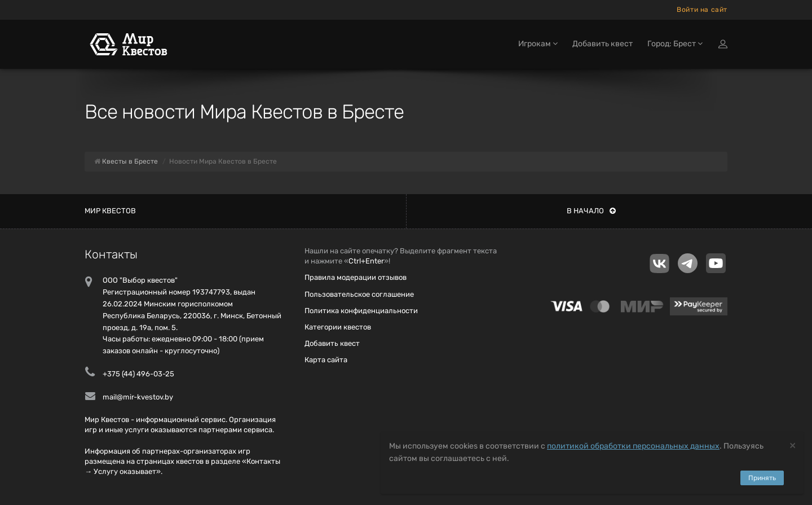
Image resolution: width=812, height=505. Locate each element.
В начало (591, 211)
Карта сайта (326, 360)
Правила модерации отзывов (356, 277)
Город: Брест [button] (675, 44)
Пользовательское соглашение (359, 294)
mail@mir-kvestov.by (138, 397)
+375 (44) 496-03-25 (138, 374)
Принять (762, 478)
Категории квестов (338, 327)
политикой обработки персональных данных (633, 446)
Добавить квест (603, 44)
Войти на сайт (702, 10)
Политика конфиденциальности (361, 311)
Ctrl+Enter (366, 261)
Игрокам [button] (538, 44)
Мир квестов (110, 211)
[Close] (793, 445)
